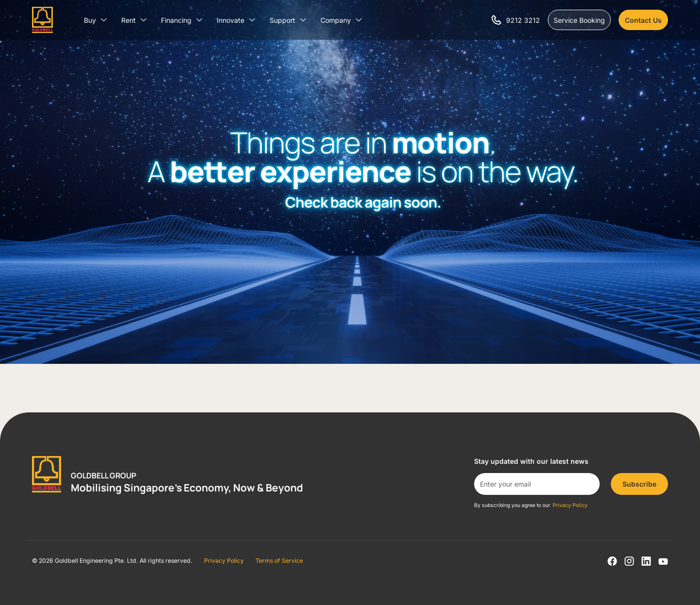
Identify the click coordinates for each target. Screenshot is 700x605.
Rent (134, 20)
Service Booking (579, 20)
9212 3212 (523, 20)
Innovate (236, 20)
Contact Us (643, 20)
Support (288, 20)
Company (341, 20)
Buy (95, 20)
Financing (182, 20)
